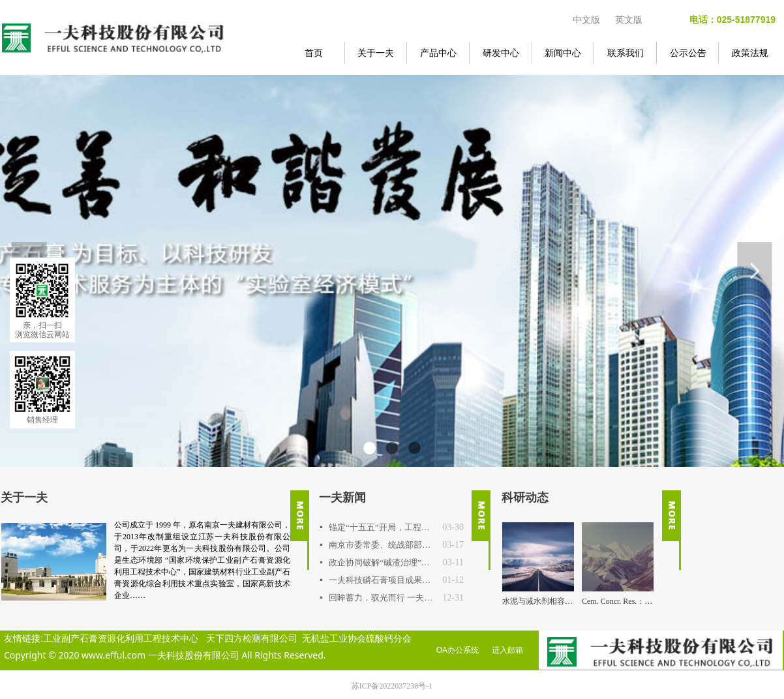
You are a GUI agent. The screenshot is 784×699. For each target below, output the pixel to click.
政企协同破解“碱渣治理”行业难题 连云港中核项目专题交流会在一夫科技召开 (383, 562)
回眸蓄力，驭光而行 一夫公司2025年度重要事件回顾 (382, 598)
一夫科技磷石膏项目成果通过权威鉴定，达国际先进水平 (382, 580)
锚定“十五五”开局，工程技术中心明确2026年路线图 (382, 527)
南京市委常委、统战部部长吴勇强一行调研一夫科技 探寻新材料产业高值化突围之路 (382, 545)
